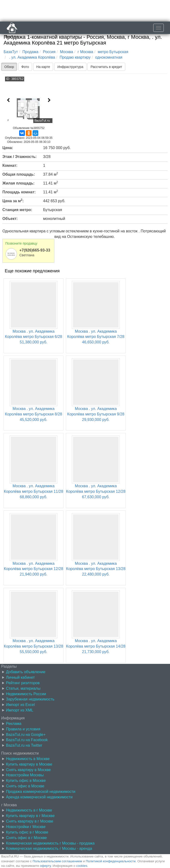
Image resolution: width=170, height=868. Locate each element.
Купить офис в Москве (26, 781)
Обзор (9, 67)
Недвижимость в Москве (28, 759)
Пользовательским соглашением (57, 861)
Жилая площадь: (18, 183)
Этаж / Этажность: (20, 157)
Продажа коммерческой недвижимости (41, 792)
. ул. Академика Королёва (32, 57)
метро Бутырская (113, 52)
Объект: (10, 219)
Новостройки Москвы (25, 775)
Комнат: (10, 165)
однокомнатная (109, 57)
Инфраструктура (70, 67)
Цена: (8, 148)
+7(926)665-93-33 (35, 250)
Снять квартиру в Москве (28, 770)
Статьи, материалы (23, 688)
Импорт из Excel (20, 705)
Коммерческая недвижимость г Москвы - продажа (50, 843)
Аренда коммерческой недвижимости (39, 797)
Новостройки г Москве (26, 827)
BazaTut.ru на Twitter (24, 745)
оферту (45, 866)
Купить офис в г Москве (27, 832)
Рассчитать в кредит (106, 67)
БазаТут (11, 52)
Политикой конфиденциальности (111, 861)
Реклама (14, 724)
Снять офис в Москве (25, 786)
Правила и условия (23, 729)
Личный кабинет (20, 677)
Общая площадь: (19, 174)
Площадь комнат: (19, 192)
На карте (43, 67)
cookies (82, 866)
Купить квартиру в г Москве (30, 816)
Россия (49, 52)
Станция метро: (17, 210)
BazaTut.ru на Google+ (26, 735)
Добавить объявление (26, 672)
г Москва (85, 52)
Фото (25, 67)
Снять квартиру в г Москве (30, 821)
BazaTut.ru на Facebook (27, 740)
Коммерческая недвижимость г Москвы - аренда (49, 848)
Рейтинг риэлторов (23, 683)
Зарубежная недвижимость (30, 699)
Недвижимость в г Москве (29, 810)
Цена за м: (13, 201)
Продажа (31, 52)
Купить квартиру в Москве (29, 764)
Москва (67, 52)
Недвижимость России (26, 694)
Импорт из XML (20, 710)
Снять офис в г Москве (26, 838)
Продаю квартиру (75, 57)
